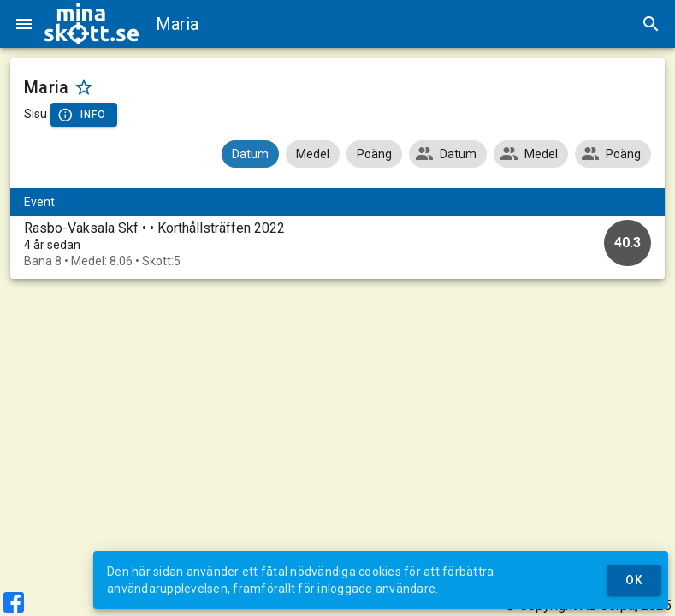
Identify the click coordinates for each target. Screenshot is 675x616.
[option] (337, 244)
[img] (92, 24)
